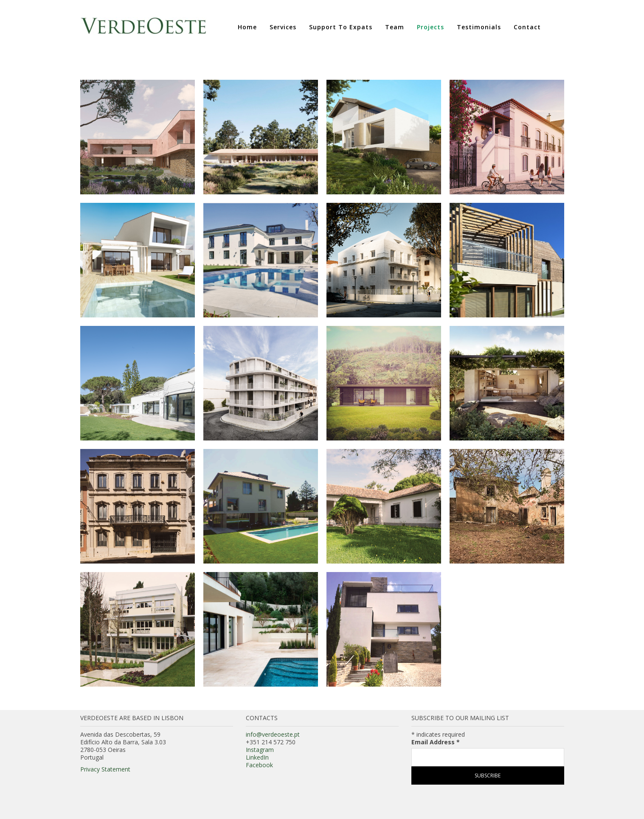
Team (395, 27)
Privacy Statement (105, 769)
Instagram (260, 750)
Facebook (259, 765)
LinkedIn (257, 757)
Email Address (436, 742)
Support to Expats (341, 27)
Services (283, 27)
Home (247, 27)
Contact (527, 27)
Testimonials (479, 27)
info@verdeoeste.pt (273, 734)
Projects (430, 27)
